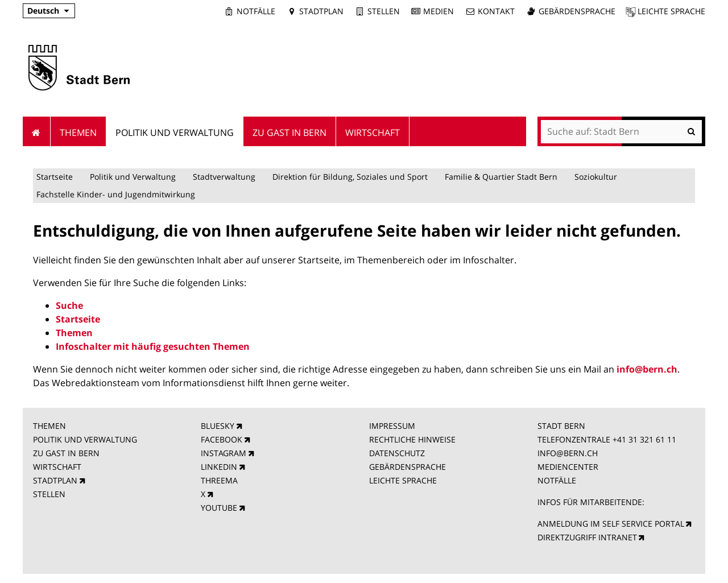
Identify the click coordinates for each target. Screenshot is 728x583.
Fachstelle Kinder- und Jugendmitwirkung (116, 194)
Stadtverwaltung (224, 177)
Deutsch (43, 11)
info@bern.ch (647, 369)
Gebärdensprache (577, 11)
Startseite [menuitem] (37, 131)
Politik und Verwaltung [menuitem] (175, 133)
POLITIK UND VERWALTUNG (85, 439)
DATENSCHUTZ (397, 453)
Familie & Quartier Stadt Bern (501, 177)
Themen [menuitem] (78, 133)
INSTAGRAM (224, 453)
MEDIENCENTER (568, 467)
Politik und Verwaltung (133, 177)
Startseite (55, 177)
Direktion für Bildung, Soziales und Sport (350, 177)
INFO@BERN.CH (568, 453)
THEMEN (49, 426)
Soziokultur (596, 177)
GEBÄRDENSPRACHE (408, 467)
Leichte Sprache (671, 11)
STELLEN (49, 494)
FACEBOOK (222, 439)
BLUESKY (218, 426)
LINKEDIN (219, 467)
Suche (69, 305)
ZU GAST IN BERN (66, 453)
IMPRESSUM (392, 426)
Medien (439, 11)
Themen (74, 333)
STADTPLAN (55, 480)
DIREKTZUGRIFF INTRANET (587, 537)
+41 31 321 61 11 (644, 439)
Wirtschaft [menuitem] (373, 133)
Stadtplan (321, 11)
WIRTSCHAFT (57, 467)
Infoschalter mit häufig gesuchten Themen (153, 346)
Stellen (384, 11)
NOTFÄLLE (557, 480)
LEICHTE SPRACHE (403, 480)
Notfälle (256, 11)
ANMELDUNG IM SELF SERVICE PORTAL (611, 524)
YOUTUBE (219, 508)
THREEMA (219, 480)
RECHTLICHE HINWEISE (412, 439)
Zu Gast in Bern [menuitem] (289, 133)
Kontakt (496, 11)
